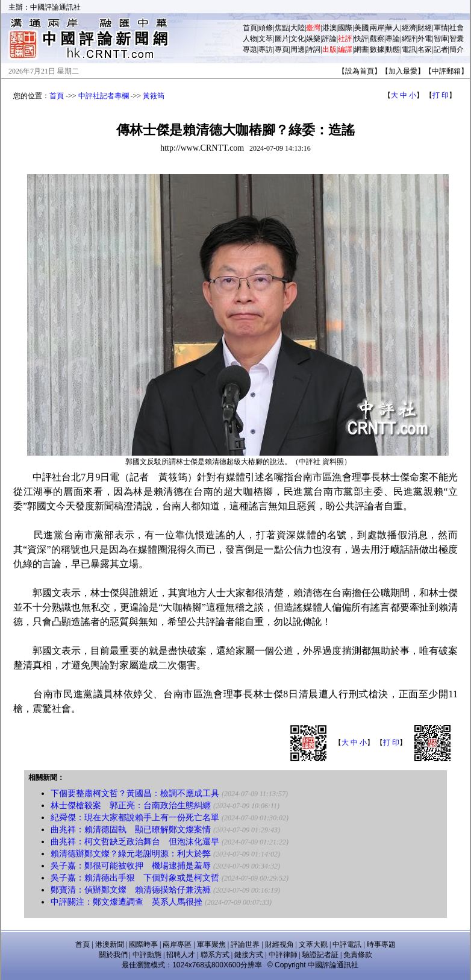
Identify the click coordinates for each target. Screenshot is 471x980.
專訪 (266, 49)
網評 (409, 39)
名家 (425, 49)
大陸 (298, 28)
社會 (457, 28)
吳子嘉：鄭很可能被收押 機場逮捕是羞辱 (131, 866)
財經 (425, 28)
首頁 (250, 28)
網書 (361, 49)
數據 (377, 49)
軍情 (441, 28)
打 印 (441, 95)
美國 (361, 28)
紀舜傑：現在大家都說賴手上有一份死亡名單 (135, 818)
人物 (250, 39)
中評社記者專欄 (104, 96)
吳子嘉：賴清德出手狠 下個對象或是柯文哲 (135, 878)
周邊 (298, 49)
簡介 (457, 49)
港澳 (329, 28)
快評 (361, 39)
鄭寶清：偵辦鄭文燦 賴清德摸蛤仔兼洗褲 (131, 890)
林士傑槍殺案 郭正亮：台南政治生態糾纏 (131, 806)
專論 (393, 39)
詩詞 (313, 49)
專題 (250, 49)
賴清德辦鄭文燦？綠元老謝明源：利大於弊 (131, 854)
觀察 (377, 39)
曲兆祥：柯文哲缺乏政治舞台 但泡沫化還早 (135, 842)
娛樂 (313, 39)
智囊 (457, 39)
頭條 (266, 28)
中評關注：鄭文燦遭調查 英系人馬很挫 (126, 902)
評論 (329, 39)
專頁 (282, 49)
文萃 (266, 39)
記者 (441, 49)
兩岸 (377, 28)
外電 (425, 39)
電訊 (409, 49)
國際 (345, 28)
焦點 (282, 28)
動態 (393, 49)
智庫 (441, 39)
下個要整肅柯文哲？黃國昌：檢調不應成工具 (135, 793)
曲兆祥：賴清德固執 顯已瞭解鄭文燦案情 (131, 830)
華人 (393, 28)
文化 (298, 39)
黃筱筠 (154, 96)
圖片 (282, 39)
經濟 (409, 28)
